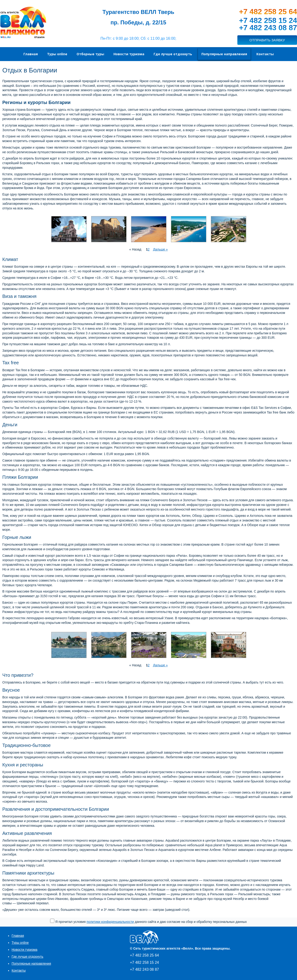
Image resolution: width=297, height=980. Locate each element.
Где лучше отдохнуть (27, 957)
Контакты (19, 970)
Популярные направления (31, 964)
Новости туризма (24, 950)
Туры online (20, 943)
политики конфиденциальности (110, 922)
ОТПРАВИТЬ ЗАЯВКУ (267, 40)
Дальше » (160, 249)
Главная (18, 936)
